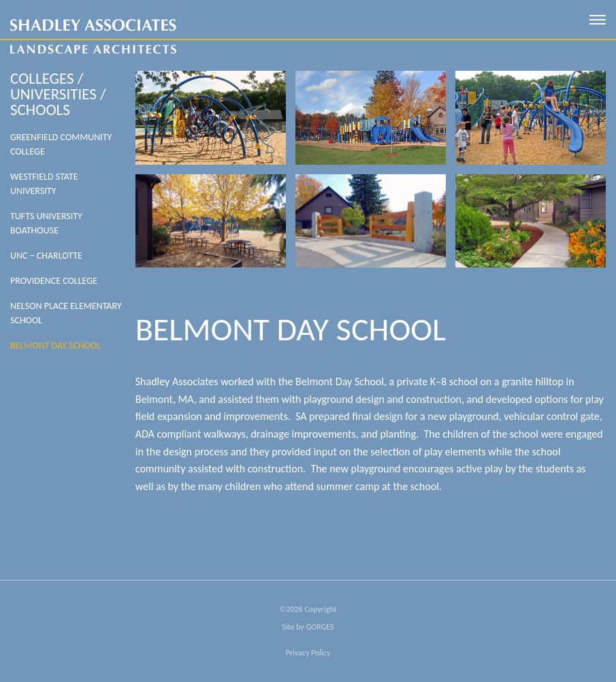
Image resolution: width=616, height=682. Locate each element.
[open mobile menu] (598, 20)
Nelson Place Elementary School (66, 313)
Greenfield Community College (61, 144)
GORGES (320, 627)
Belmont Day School (55, 345)
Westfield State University (44, 184)
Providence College (54, 281)
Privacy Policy (308, 653)
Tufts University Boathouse (46, 223)
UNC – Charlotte (46, 256)
